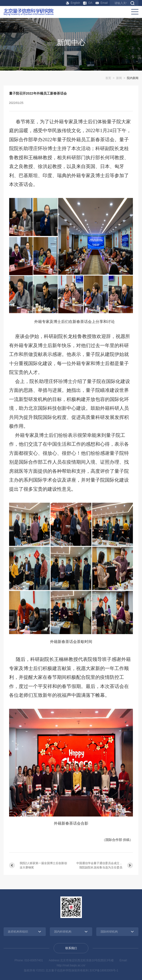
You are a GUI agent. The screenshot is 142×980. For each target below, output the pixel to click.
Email (102, 3)
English (73, 3)
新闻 (119, 78)
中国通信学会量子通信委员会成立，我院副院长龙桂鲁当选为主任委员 (99, 865)
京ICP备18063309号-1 (104, 970)
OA (88, 3)
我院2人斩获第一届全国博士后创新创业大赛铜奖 (43, 865)
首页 (108, 78)
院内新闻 (133, 78)
